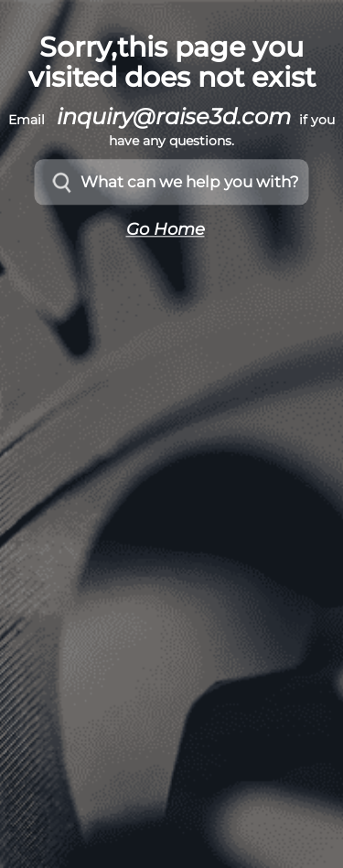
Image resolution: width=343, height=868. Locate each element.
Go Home (166, 230)
